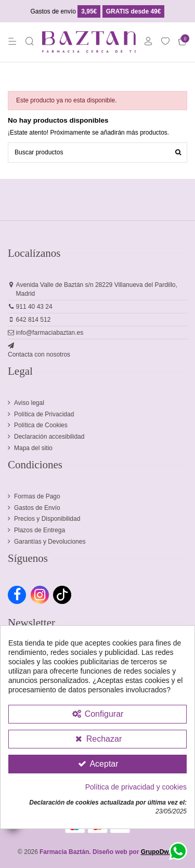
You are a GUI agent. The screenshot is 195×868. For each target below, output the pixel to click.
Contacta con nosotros (39, 354)
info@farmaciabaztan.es (50, 333)
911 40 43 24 (34, 307)
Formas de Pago (37, 496)
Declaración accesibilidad (49, 437)
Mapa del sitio (33, 448)
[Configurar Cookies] (97, 714)
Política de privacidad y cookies (136, 787)
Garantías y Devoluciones (50, 542)
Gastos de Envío (37, 508)
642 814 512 (34, 320)
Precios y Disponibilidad (47, 519)
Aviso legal (29, 403)
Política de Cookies (41, 425)
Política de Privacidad (44, 414)
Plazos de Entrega (40, 530)
